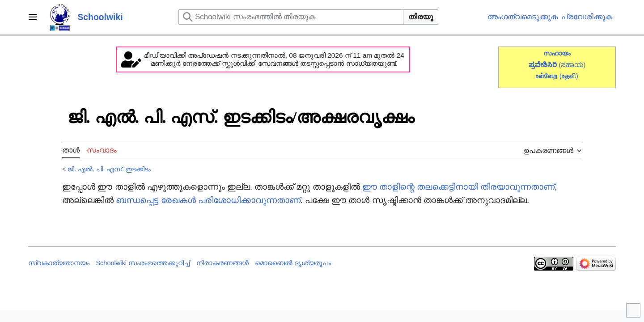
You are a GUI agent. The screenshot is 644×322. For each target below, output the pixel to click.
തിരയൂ (421, 17)
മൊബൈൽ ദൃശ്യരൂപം (293, 263)
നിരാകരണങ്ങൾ (222, 263)
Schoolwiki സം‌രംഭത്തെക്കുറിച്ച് (143, 263)
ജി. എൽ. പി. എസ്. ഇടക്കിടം (109, 169)
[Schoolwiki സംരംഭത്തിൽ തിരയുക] (291, 17)
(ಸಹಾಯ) (572, 65)
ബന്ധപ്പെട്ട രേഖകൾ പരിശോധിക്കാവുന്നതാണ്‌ (208, 200)
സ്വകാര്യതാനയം (59, 263)
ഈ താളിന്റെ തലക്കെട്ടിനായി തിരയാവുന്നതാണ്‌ (459, 187)
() (569, 76)
